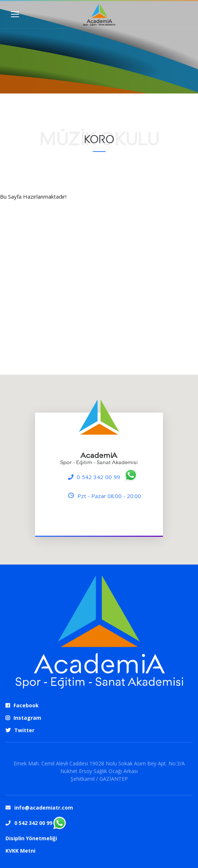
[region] (99, 470)
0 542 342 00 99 (99, 477)
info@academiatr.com (44, 808)
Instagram (27, 718)
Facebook (26, 705)
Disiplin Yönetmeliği (31, 838)
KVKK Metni (20, 851)
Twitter (24, 730)
